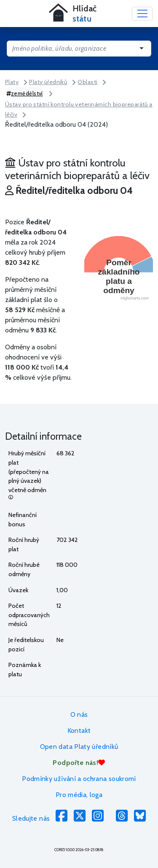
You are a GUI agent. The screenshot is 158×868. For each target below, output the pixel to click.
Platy (12, 82)
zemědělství (25, 93)
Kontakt (79, 731)
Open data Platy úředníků (79, 747)
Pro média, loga (79, 795)
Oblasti (87, 82)
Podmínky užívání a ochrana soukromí (79, 779)
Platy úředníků (48, 82)
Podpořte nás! (79, 763)
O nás (79, 714)
